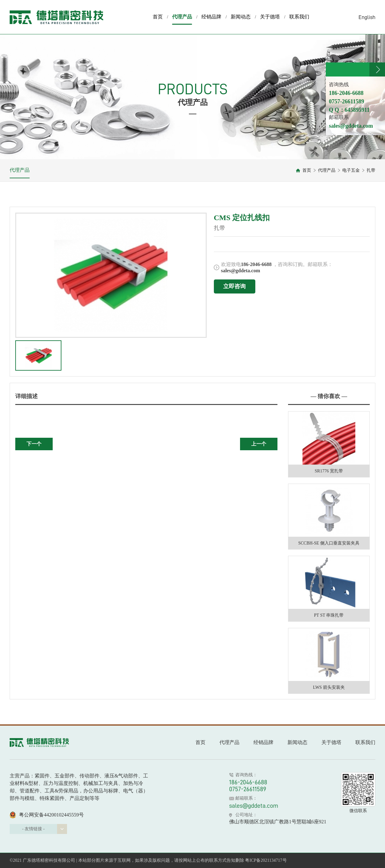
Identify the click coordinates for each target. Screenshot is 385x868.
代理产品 (182, 19)
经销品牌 (211, 17)
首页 (158, 17)
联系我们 (299, 17)
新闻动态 (241, 17)
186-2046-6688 (248, 782)
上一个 (259, 444)
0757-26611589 (248, 789)
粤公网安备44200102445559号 (47, 815)
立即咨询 (234, 286)
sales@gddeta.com (254, 806)
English (367, 17)
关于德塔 (270, 17)
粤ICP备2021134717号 (266, 860)
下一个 (34, 444)
